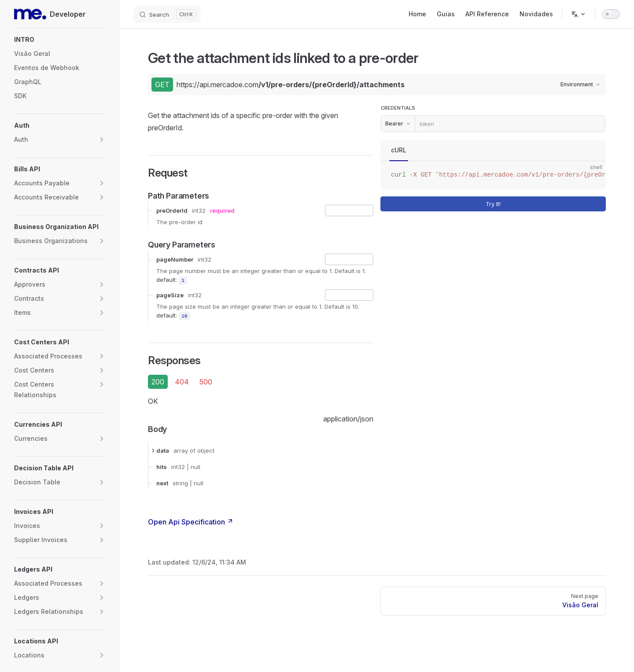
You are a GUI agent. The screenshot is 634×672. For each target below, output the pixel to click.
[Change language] (579, 14)
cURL (399, 150)
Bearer (398, 124)
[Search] (167, 14)
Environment (581, 84)
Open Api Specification (191, 522)
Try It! (544, 204)
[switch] (611, 14)
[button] (60, 40)
